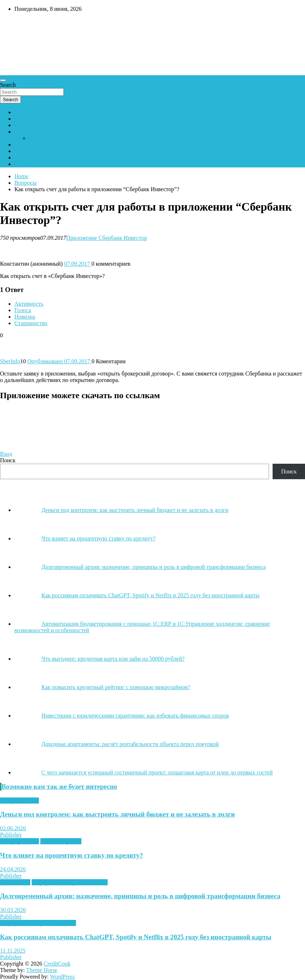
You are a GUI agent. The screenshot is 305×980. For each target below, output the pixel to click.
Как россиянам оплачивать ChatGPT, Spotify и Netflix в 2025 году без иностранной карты (136, 937)
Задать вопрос (46, 138)
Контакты (26, 145)
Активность (29, 304)
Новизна (25, 317)
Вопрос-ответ (31, 132)
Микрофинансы (19, 801)
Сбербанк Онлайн (36, 164)
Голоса (23, 310)
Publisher (11, 835)
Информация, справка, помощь (70, 882)
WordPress (62, 977)
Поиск (8, 460)
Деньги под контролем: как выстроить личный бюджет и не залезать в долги (117, 814)
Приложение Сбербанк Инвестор (107, 238)
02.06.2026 (13, 828)
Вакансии (26, 158)
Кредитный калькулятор (44, 151)
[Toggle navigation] (3, 80)
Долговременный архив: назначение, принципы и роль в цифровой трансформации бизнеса (140, 896)
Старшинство (31, 323)
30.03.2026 (13, 910)
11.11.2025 (13, 951)
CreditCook (57, 964)
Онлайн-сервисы (61, 841)
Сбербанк (26, 112)
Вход (6, 454)
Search (8, 85)
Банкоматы (28, 119)
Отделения (28, 125)
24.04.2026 (13, 869)
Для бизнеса (15, 882)
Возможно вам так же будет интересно (59, 786)
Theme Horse (42, 970)
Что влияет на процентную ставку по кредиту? (71, 855)
